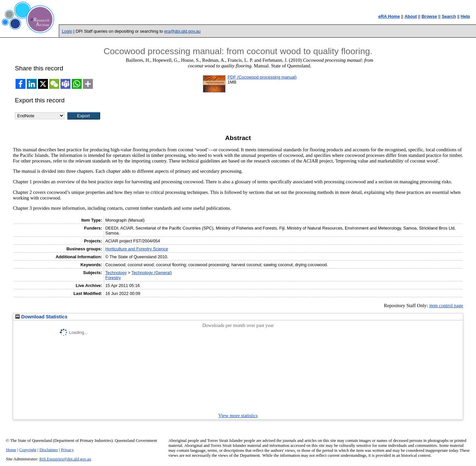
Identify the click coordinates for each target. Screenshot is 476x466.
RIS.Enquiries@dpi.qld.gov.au (65, 459)
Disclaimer (49, 450)
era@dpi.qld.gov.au (182, 31)
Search (449, 16)
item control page (446, 305)
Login (67, 31)
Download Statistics (41, 317)
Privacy (67, 450)
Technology (116, 273)
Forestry (113, 278)
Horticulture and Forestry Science (137, 249)
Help (465, 16)
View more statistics (238, 415)
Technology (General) (151, 273)
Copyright (28, 450)
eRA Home (389, 16)
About (411, 16)
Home (11, 450)
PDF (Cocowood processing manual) (262, 77)
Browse (429, 16)
